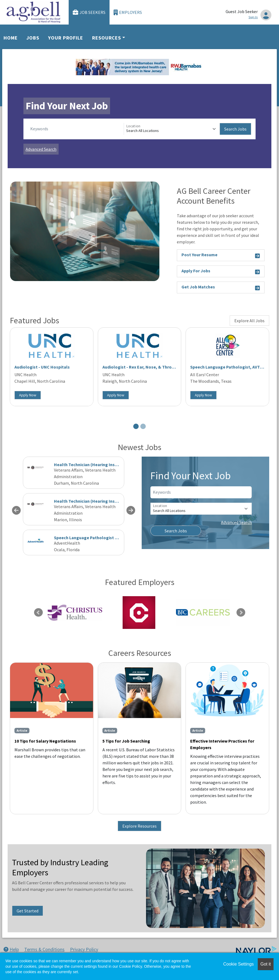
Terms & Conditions (44, 949)
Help (11, 949)
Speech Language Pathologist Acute (90, 538)
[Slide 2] (143, 426)
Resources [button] (107, 38)
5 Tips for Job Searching (126, 741)
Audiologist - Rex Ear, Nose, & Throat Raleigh (147, 367)
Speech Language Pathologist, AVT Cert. (230, 367)
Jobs (33, 38)
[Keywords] (76, 129)
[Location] (172, 129)
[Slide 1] (136, 426)
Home (11, 38)
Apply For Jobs (221, 272)
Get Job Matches (221, 288)
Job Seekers (89, 12)
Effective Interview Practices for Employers (222, 744)
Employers (128, 12)
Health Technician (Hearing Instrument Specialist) (104, 465)
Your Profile (66, 38)
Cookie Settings (238, 964)
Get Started (28, 911)
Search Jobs (235, 129)
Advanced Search (41, 149)
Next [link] (241, 613)
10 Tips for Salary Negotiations (45, 741)
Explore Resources (139, 826)
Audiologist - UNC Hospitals (42, 367)
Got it (266, 964)
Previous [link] (38, 613)
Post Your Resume (221, 256)
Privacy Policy (84, 949)
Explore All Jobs (249, 321)
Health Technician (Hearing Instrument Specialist (103, 501)
